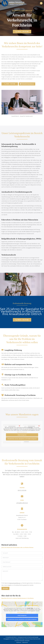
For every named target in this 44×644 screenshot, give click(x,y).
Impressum (19, 642)
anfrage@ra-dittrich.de (22, 503)
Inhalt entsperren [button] (22, 435)
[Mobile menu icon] (41, 3)
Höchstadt (27, 641)
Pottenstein (22, 641)
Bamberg (22, 639)
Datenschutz (25, 642)
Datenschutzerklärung (15, 583)
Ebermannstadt (37, 639)
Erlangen (17, 639)
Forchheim (12, 639)
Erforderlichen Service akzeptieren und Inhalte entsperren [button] (22, 439)
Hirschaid (17, 641)
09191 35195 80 (22, 490)
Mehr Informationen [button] (22, 432)
